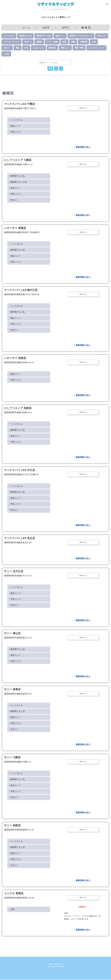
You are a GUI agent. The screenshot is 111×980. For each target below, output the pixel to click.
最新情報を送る (82, 147)
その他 (6, 54)
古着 (94, 42)
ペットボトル (9, 36)
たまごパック (38, 48)
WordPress (21, 977)
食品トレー (60, 36)
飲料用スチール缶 (44, 36)
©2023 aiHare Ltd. (56, 964)
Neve (4, 977)
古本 (26, 48)
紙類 (73, 42)
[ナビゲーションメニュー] (107, 4)
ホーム (27, 28)
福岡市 (66, 28)
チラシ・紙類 (52, 42)
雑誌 (64, 42)
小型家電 (83, 42)
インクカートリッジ (96, 48)
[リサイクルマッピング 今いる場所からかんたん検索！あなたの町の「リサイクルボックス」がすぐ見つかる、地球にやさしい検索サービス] (55, 4)
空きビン (7, 48)
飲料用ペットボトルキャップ (81, 36)
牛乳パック (102, 36)
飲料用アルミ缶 (25, 36)
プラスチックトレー (11, 42)
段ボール (28, 42)
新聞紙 (39, 42)
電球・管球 (79, 48)
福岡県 (46, 28)
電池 (18, 48)
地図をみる (83, 108)
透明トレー (65, 48)
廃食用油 (52, 48)
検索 (50, 68)
